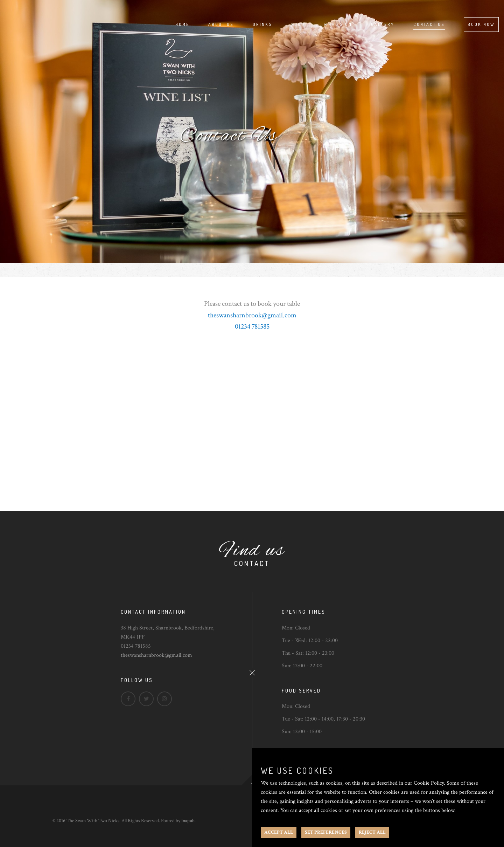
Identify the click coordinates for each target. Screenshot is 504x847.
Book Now (481, 24)
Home (182, 24)
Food (298, 24)
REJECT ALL (372, 832)
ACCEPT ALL (279, 832)
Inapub (188, 821)
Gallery (383, 24)
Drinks (262, 24)
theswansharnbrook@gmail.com (156, 655)
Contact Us (429, 24)
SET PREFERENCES (326, 832)
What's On (338, 24)
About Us (221, 24)
